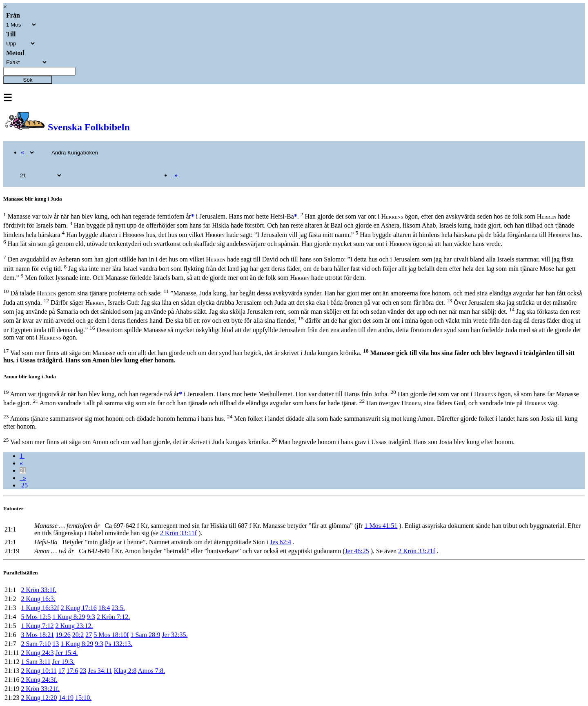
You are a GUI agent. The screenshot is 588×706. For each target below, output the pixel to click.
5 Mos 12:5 (36, 617)
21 (23, 470)
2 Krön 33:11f (178, 533)
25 (24, 485)
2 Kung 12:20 (39, 698)
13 (56, 644)
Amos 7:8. (151, 671)
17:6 (72, 671)
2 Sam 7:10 (36, 644)
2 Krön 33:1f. (39, 590)
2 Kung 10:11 (39, 671)
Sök (28, 80)
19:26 (63, 635)
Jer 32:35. (175, 635)
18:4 (104, 608)
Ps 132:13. (119, 644)
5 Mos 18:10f (111, 635)
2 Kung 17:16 (79, 608)
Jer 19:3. (63, 662)
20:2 (78, 635)
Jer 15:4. (66, 653)
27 (89, 635)
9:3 (91, 617)
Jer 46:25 (357, 551)
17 (62, 671)
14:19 (66, 698)
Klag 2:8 (125, 671)
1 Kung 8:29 (69, 617)
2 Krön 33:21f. (40, 689)
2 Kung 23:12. (74, 626)
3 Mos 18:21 (37, 635)
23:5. (118, 608)
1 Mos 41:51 (381, 526)
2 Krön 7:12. (113, 617)
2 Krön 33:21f (417, 551)
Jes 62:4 (281, 542)
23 (83, 671)
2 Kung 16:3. (38, 599)
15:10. (83, 698)
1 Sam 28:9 (146, 635)
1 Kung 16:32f (40, 608)
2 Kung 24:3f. (39, 680)
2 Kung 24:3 (37, 653)
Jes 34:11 (100, 671)
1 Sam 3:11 (36, 662)
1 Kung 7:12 (37, 626)
